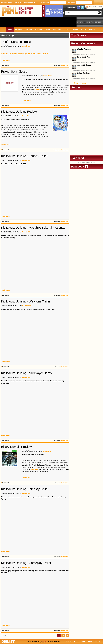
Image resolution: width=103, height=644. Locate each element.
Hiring (90, 641)
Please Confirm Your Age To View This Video (24, 54)
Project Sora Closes (14, 71)
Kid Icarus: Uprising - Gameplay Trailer (26, 563)
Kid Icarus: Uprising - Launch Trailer (24, 156)
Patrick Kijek (47, 76)
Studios (97, 641)
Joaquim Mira (27, 46)
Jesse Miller (47, 451)
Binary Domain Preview (16, 447)
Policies (69, 641)
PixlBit (17, 11)
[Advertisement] (38, 22)
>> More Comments (79, 83)
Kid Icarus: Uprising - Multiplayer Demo (26, 373)
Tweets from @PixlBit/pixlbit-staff (86, 162)
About (76, 641)
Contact (83, 641)
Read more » (5, 60)
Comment (65, 65)
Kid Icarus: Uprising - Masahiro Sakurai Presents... (34, 228)
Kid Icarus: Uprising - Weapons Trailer (26, 301)
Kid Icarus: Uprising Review (19, 112)
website (37, 90)
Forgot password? (6, 2)
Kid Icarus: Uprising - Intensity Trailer (25, 489)
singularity (34, 469)
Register (18, 2)
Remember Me (29, 2)
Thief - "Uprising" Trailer (16, 42)
